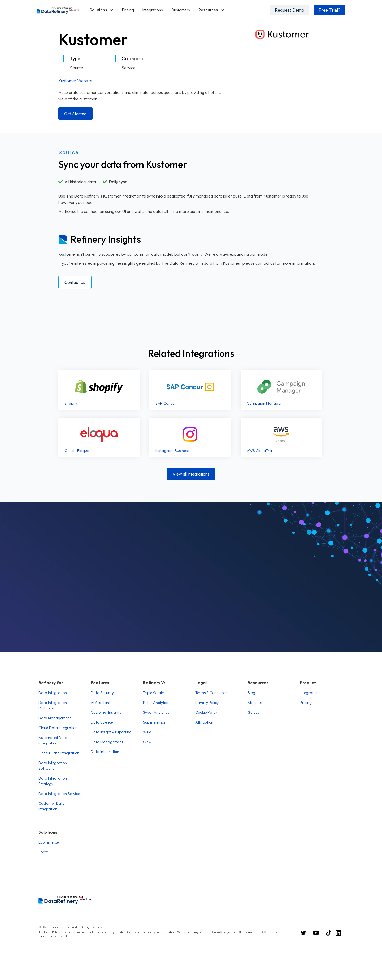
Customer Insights (106, 712)
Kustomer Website (75, 81)
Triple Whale (153, 693)
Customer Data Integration (52, 806)
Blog (251, 693)
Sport (43, 852)
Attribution (204, 722)
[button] (102, 10)
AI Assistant (101, 703)
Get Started (75, 114)
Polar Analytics (156, 703)
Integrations (153, 10)
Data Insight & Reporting (111, 732)
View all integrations (191, 474)
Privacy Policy (207, 703)
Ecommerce (49, 842)
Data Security (102, 693)
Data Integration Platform (53, 705)
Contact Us (75, 282)
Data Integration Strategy (53, 781)
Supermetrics (154, 722)
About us (255, 703)
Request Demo (290, 10)
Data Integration (53, 693)
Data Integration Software (53, 766)
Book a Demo (191, 613)
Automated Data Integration (53, 740)
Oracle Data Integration (59, 753)
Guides (253, 712)
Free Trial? (329, 10)
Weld (147, 732)
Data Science (102, 722)
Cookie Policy (206, 712)
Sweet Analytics (156, 712)
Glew (147, 742)
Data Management (55, 718)
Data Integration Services (60, 794)
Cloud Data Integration (58, 728)
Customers (181, 10)
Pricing (128, 10)
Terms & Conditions (211, 693)
